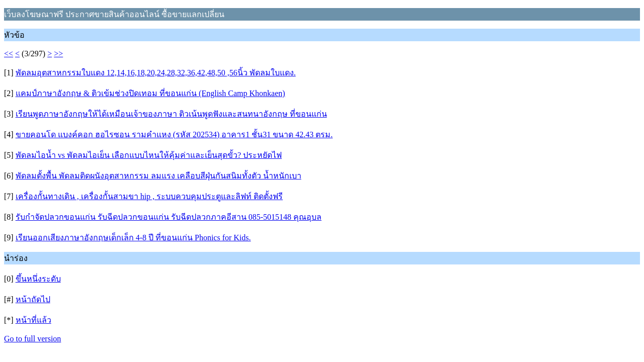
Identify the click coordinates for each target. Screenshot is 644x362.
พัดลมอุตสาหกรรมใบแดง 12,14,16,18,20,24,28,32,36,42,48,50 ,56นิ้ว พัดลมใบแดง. (156, 73)
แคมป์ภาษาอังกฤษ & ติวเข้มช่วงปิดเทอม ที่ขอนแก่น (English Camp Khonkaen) (150, 93)
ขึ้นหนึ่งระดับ (38, 279)
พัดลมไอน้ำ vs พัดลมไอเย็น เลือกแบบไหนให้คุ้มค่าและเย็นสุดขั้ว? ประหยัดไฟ (149, 155)
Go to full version (32, 339)
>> (58, 54)
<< (9, 54)
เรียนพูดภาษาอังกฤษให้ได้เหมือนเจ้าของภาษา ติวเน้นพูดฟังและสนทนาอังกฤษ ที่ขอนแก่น (171, 114)
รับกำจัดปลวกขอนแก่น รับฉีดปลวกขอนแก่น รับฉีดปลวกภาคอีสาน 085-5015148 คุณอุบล (169, 217)
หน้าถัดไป (33, 299)
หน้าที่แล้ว (33, 320)
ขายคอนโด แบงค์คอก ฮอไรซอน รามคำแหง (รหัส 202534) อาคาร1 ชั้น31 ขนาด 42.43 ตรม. (174, 134)
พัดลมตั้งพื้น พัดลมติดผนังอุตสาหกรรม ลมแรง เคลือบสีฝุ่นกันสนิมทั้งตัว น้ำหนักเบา (158, 176)
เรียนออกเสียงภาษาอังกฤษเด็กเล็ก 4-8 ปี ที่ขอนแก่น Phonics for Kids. (133, 238)
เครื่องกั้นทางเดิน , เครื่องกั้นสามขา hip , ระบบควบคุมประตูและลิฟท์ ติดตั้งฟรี (149, 196)
